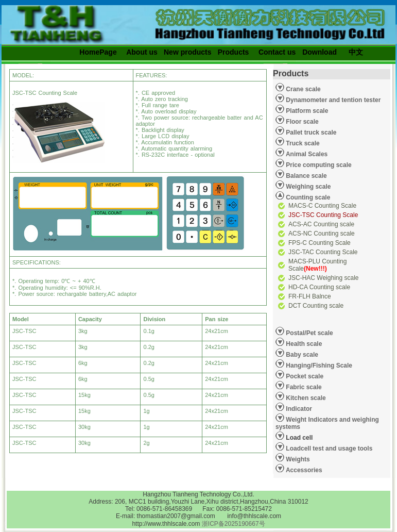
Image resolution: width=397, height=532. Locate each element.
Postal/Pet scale (309, 333)
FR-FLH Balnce (310, 296)
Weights (297, 459)
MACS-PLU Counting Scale (317, 265)
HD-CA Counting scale (319, 287)
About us (142, 52)
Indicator (298, 409)
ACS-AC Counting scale (321, 224)
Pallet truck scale (310, 132)
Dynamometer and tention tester (332, 100)
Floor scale (301, 122)
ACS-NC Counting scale (322, 234)
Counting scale (307, 197)
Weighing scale (307, 187)
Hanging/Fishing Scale (318, 365)
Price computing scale (318, 165)
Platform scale (306, 111)
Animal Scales (306, 154)
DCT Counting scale (316, 306)
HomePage (98, 52)
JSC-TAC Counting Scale (323, 252)
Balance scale (306, 176)
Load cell (294, 436)
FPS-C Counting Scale (320, 243)
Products (234, 52)
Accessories (303, 470)
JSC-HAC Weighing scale (324, 278)
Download (320, 52)
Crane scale (303, 89)
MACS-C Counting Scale (322, 206)
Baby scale (301, 355)
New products (188, 52)
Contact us (277, 52)
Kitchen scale (305, 398)
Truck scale (302, 143)
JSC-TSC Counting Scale (323, 215)
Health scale (303, 344)
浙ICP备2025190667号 (234, 524)
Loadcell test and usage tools (329, 448)
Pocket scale (304, 376)
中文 (356, 52)
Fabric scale (303, 387)
